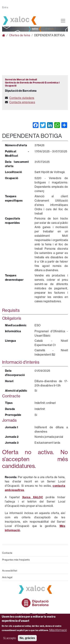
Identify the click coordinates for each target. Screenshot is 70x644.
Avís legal (7, 577)
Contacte (7, 553)
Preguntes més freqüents (16, 560)
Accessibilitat (10, 571)
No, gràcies (27, 638)
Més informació (58, 630)
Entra (5, 7)
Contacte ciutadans (22, 98)
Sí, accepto (10, 638)
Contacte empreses (22, 102)
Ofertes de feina (20, 35)
